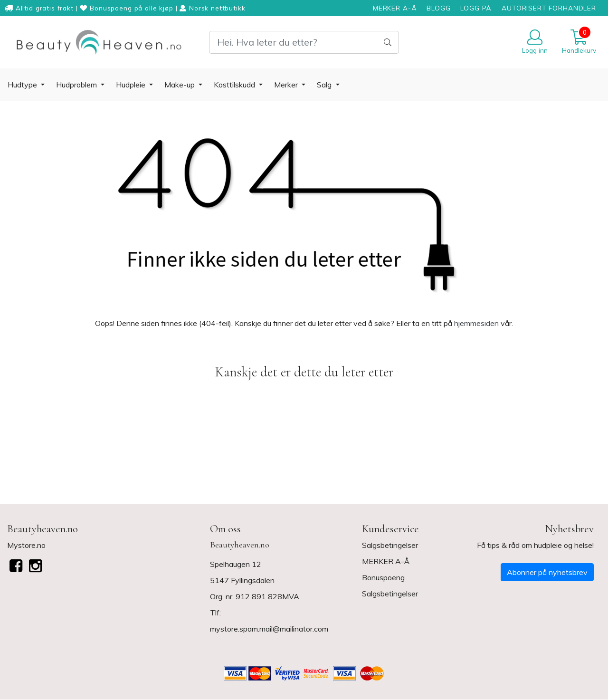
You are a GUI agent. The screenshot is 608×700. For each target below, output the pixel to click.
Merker (287, 85)
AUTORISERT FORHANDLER (549, 8)
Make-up (180, 85)
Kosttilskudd (235, 85)
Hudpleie (132, 85)
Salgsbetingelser (390, 545)
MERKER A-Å (395, 8)
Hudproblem (77, 85)
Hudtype (23, 85)
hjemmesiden (476, 323)
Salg (325, 85)
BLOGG (438, 8)
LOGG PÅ (476, 8)
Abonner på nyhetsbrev (547, 572)
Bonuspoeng (383, 577)
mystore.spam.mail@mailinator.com (269, 629)
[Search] (304, 42)
